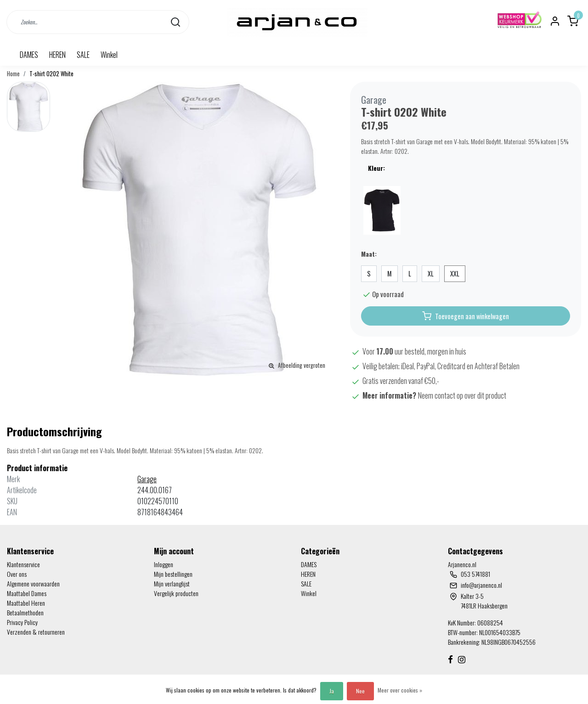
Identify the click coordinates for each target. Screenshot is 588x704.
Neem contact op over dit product (462, 395)
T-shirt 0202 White (51, 74)
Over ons (17, 574)
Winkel (109, 55)
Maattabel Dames (27, 593)
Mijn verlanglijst (172, 583)
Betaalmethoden (25, 612)
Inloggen (164, 564)
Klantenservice (23, 564)
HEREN (57, 55)
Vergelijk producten (176, 593)
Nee (360, 691)
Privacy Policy (22, 622)
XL (431, 273)
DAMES (29, 55)
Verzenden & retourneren (36, 632)
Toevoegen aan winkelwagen (466, 316)
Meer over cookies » (400, 690)
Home (13, 74)
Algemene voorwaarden (33, 583)
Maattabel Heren (26, 603)
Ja (332, 691)
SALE (83, 55)
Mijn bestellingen (173, 574)
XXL (455, 273)
